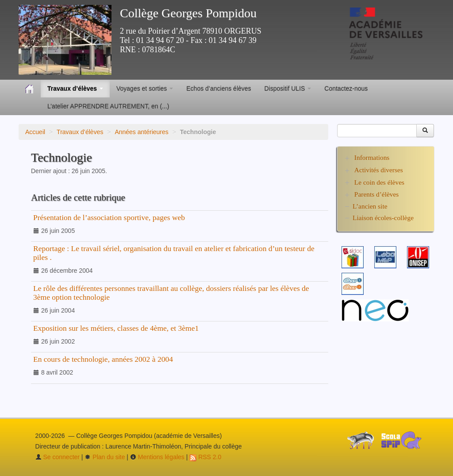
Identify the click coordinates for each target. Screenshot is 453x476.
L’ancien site (370, 206)
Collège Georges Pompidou (188, 13)
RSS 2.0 (205, 457)
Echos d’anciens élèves (219, 89)
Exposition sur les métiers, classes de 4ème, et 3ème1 (116, 328)
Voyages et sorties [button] (145, 89)
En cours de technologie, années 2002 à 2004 (103, 359)
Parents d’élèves (376, 194)
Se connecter (58, 457)
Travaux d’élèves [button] (75, 89)
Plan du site (105, 457)
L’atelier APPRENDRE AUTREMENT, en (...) (108, 106)
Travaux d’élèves (80, 132)
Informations (372, 157)
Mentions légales (157, 457)
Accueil (35, 132)
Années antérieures (141, 132)
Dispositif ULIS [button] (288, 89)
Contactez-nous (346, 89)
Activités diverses (379, 170)
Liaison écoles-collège (383, 218)
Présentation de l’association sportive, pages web (109, 217)
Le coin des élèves (379, 182)
